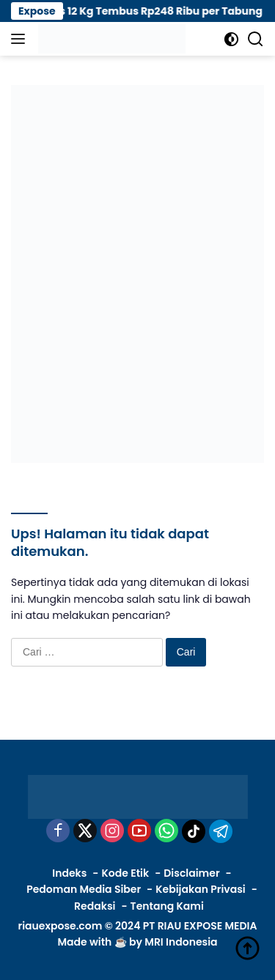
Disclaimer (191, 873)
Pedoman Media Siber (84, 889)
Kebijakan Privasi (200, 889)
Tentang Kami (167, 906)
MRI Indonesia (181, 942)
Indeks (69, 873)
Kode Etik (126, 873)
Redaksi (95, 906)
